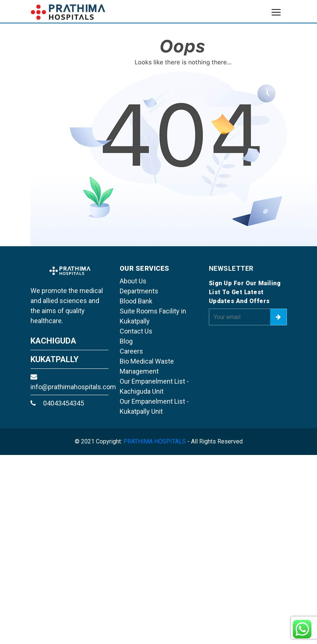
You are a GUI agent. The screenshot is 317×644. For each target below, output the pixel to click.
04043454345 (57, 403)
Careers (131, 351)
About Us (133, 281)
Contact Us (136, 331)
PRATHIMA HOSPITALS (155, 441)
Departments (139, 291)
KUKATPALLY (54, 359)
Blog (126, 341)
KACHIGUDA (53, 341)
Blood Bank (136, 301)
